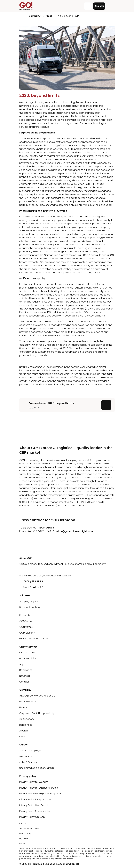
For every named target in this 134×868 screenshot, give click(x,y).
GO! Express (26, 627)
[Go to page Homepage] (21, 16)
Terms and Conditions (29, 828)
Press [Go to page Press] (49, 16)
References (26, 725)
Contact (24, 682)
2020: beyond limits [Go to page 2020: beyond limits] (68, 16)
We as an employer (30, 750)
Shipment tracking (30, 607)
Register (99, 6)
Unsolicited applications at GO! (37, 768)
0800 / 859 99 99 (31, 581)
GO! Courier (26, 621)
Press (22, 736)
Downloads (26, 670)
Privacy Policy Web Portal (33, 805)
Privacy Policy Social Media (34, 811)
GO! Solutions (27, 633)
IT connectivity (28, 658)
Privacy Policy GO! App (32, 817)
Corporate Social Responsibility (37, 713)
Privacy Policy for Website (34, 782)
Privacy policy (25, 833)
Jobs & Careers (28, 762)
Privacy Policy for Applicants (35, 799)
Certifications (27, 719)
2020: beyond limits (40, 95)
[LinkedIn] (22, 570)
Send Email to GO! (32, 587)
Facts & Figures (28, 702)
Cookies (23, 843)
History (23, 707)
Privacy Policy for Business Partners (39, 788)
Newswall (25, 676)
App (22, 664)
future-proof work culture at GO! (38, 696)
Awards (24, 731)
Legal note (24, 838)
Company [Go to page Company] (34, 16)
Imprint (23, 823)
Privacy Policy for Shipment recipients (40, 794)
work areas (26, 756)
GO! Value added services (34, 639)
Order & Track (27, 653)
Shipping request (29, 601)
